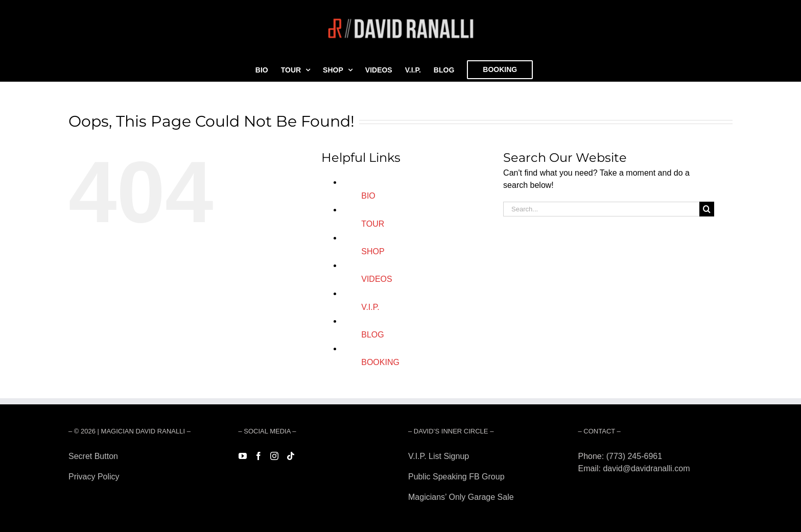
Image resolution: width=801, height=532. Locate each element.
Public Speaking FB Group (456, 477)
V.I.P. (370, 307)
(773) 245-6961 (634, 456)
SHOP (373, 251)
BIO (368, 196)
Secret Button (93, 456)
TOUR (373, 224)
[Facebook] (258, 456)
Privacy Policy (94, 477)
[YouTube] (243, 456)
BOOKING (380, 362)
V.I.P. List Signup (439, 456)
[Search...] (601, 209)
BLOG (372, 335)
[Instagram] (274, 456)
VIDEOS (376, 279)
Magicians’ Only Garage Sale (461, 497)
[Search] (707, 209)
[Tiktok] (291, 456)
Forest (80, 497)
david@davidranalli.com (646, 468)
